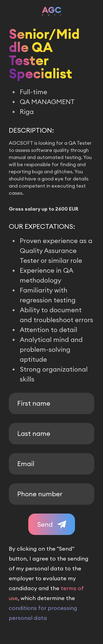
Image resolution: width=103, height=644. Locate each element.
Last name (34, 433)
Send (45, 524)
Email (26, 464)
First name (34, 403)
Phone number (40, 494)
